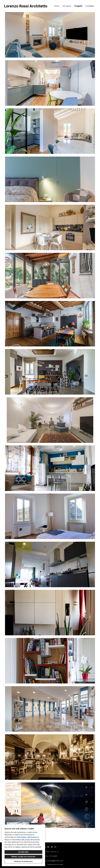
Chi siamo (67, 6)
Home (57, 6)
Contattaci (90, 6)
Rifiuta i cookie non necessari (23, 857)
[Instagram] (55, 847)
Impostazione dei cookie (55, 864)
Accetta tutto (23, 852)
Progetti (78, 6)
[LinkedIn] (52, 847)
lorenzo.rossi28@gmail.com (51, 861)
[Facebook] (48, 847)
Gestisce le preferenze (23, 861)
